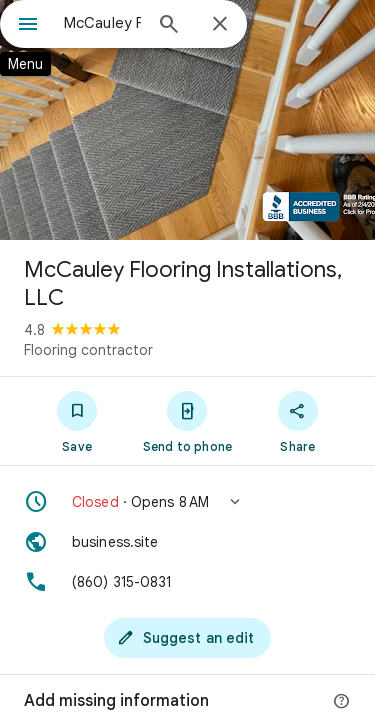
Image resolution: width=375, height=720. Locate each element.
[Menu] (28, 26)
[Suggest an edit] (188, 638)
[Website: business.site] (187, 542)
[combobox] (102, 23)
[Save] (77, 421)
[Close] (220, 25)
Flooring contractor (88, 350)
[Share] (298, 421)
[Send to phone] (187, 421)
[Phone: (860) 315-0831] (187, 582)
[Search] (169, 26)
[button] (187, 502)
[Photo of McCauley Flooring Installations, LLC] (187, 120)
